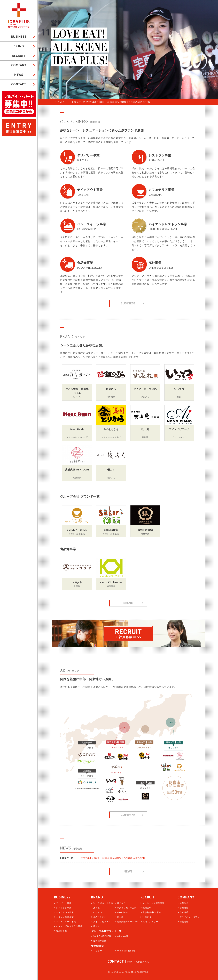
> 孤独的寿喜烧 (99, 941)
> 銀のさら (120, 903)
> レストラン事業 (63, 908)
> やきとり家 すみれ (126, 908)
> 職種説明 (146, 908)
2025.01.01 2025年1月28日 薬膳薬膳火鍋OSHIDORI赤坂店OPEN (111, 102)
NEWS (60, 102)
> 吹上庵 (119, 917)
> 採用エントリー (149, 922)
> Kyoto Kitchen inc (125, 951)
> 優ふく (95, 926)
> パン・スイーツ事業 (65, 922)
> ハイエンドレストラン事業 (68, 926)
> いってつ (97, 912)
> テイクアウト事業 (64, 912)
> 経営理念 (183, 903)
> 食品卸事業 (61, 931)
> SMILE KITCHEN (101, 936)
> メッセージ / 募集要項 (153, 903)
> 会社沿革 (183, 912)
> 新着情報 (183, 922)
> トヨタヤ (97, 951)
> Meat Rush (121, 912)
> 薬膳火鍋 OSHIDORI (126, 922)
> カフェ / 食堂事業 (64, 917)
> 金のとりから (99, 917)
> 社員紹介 (146, 917)
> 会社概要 (183, 908)
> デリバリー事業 (63, 903)
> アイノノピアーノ (101, 922)
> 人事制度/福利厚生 (151, 912)
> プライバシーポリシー (189, 917)
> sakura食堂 (122, 936)
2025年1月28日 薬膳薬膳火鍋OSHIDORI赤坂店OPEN (113, 858)
